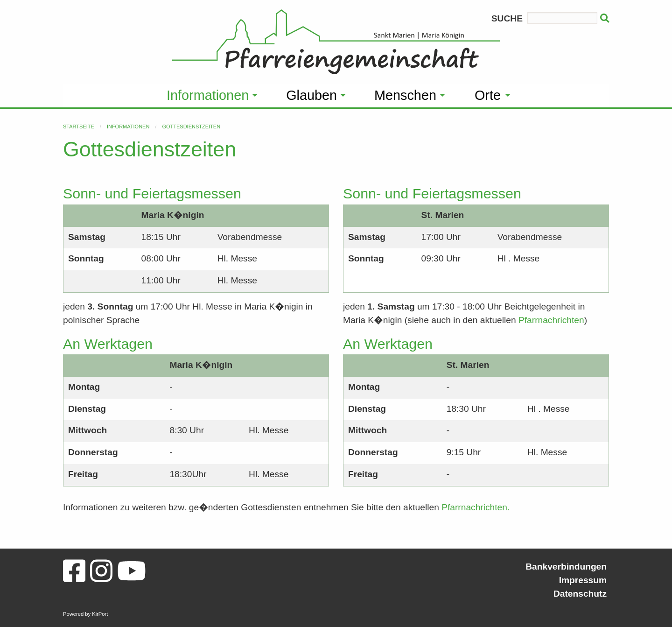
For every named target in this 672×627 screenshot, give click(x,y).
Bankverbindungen (566, 567)
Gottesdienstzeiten (191, 127)
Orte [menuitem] (488, 95)
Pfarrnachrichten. (476, 507)
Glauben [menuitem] (311, 95)
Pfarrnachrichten (551, 320)
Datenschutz (580, 594)
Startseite (79, 127)
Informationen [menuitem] (208, 95)
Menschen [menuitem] (405, 95)
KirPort (100, 614)
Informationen (128, 127)
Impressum (583, 580)
